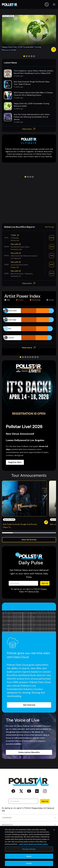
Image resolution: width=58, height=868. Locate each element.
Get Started (29, 705)
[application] (29, 324)
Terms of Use (33, 591)
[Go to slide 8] (38, 357)
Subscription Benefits (29, 752)
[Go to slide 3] (29, 56)
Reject (29, 864)
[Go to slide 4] (32, 56)
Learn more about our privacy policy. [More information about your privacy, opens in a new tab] (33, 852)
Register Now (15, 462)
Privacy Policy (37, 808)
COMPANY (29, 818)
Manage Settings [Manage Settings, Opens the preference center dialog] (29, 857)
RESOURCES (29, 832)
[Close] (54, 837)
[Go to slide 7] (35, 357)
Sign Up (45, 583)
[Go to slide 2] (27, 56)
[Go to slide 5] (34, 56)
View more (29, 129)
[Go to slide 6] (33, 357)
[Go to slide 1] (24, 56)
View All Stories (29, 540)
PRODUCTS (29, 825)
